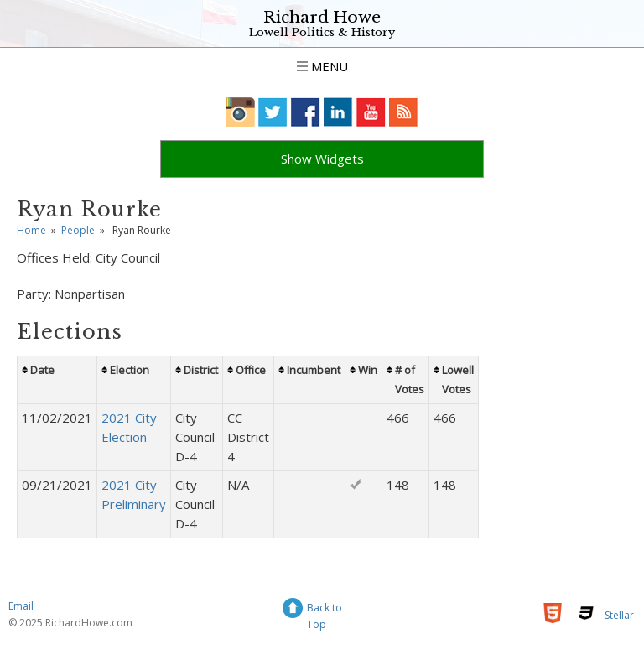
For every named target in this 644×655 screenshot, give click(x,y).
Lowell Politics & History (322, 32)
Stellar (619, 615)
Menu (322, 66)
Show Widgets (322, 159)
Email (21, 606)
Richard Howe (322, 17)
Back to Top (325, 610)
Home (31, 230)
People (78, 230)
